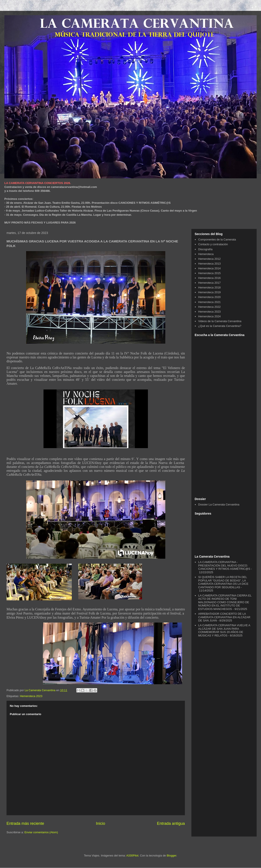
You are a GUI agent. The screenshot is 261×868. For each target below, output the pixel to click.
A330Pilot (132, 856)
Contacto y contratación (213, 244)
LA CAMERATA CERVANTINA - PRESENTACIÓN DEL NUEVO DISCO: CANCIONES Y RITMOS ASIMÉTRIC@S (224, 565)
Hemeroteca (206, 254)
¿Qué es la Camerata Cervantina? (220, 326)
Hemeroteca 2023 (31, 696)
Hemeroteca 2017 (209, 283)
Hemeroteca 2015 (209, 273)
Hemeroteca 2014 (209, 268)
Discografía (205, 249)
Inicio (100, 823)
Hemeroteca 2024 (209, 316)
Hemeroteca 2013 (209, 264)
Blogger (171, 856)
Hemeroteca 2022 (209, 307)
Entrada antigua (171, 823)
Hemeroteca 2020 (209, 297)
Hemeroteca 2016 (209, 278)
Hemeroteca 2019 (209, 292)
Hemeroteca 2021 (209, 302)
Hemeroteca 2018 (209, 287)
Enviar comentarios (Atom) (41, 832)
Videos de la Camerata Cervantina (220, 321)
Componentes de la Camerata (217, 239)
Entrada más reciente (25, 823)
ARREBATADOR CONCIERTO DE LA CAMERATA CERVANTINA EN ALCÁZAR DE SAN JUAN (224, 617)
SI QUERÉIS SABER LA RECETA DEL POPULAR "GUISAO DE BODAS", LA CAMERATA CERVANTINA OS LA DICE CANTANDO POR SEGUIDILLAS (223, 582)
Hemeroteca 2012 (209, 259)
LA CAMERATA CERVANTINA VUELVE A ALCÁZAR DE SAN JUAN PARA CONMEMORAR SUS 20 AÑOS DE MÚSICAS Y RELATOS (224, 630)
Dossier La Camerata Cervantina (219, 504)
